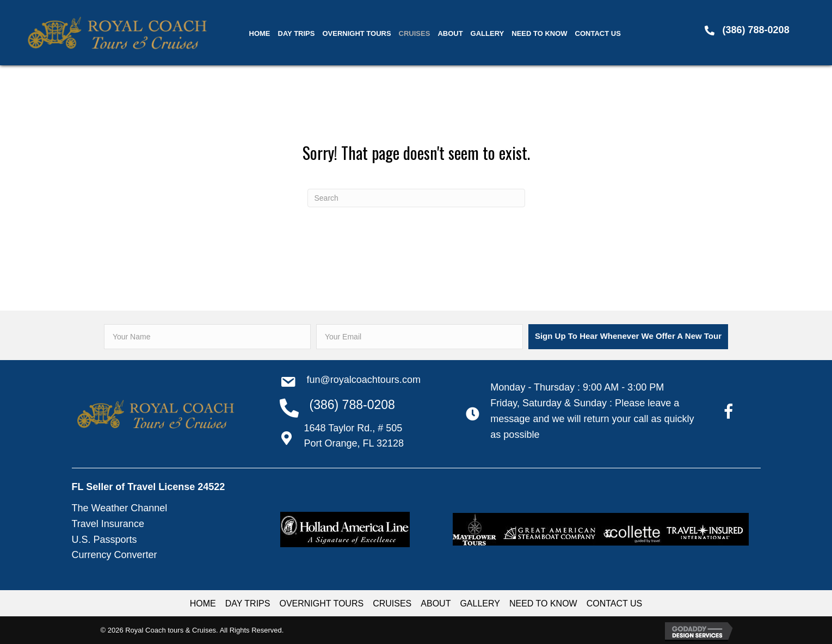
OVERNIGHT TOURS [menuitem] (321, 603)
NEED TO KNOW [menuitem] (543, 603)
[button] (628, 337)
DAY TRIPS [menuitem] (248, 603)
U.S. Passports (104, 540)
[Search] (416, 198)
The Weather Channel (120, 508)
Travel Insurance (108, 524)
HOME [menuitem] (203, 603)
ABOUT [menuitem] (436, 603)
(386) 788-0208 (756, 30)
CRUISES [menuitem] (392, 603)
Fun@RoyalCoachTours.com (364, 380)
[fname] (207, 337)
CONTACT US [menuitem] (615, 603)
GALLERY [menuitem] (480, 603)
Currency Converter (115, 555)
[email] (420, 337)
